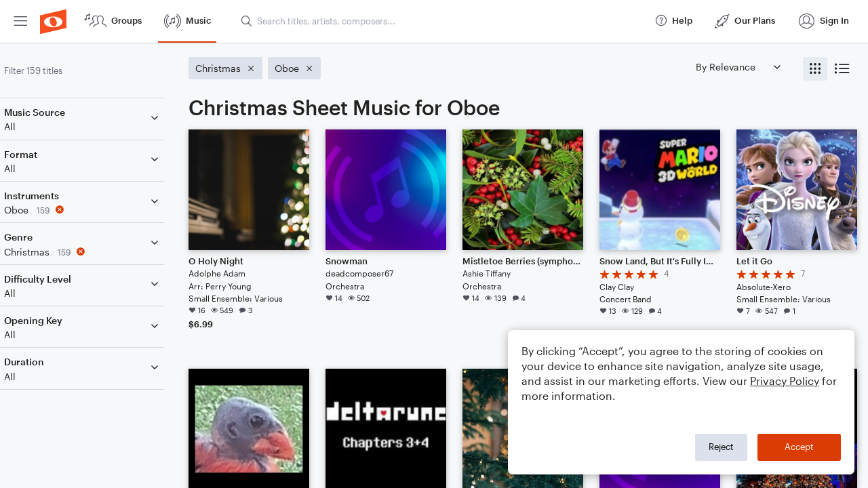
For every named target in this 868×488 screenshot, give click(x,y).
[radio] (815, 69)
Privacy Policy (785, 381)
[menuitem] (20, 21)
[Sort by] (738, 67)
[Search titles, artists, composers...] (441, 21)
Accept (799, 447)
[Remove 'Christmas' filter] (100, 252)
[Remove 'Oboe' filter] (100, 210)
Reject (721, 447)
